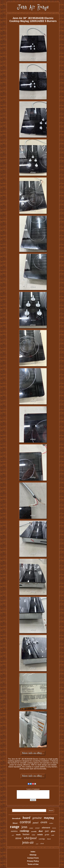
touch (18, 835)
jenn (24, 827)
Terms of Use (33, 864)
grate (47, 834)
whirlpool (30, 838)
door (41, 831)
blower (15, 823)
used (37, 844)
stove (18, 838)
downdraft (16, 818)
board (26, 818)
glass (53, 831)
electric (54, 828)
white (33, 835)
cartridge (42, 839)
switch (40, 835)
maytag (49, 818)
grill (13, 835)
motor (31, 828)
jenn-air (28, 842)
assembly (34, 831)
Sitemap (33, 855)
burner (26, 834)
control (25, 822)
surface (51, 823)
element (46, 828)
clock (42, 843)
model (53, 835)
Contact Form (33, 858)
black (49, 839)
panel (36, 823)
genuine (37, 818)
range (15, 827)
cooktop (24, 831)
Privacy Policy (33, 861)
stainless (14, 831)
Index (33, 852)
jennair (37, 828)
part (47, 831)
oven (44, 822)
